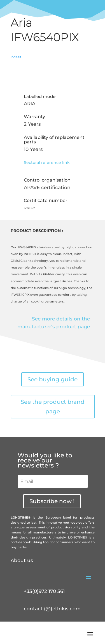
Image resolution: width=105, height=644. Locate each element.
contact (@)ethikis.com (52, 609)
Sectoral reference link (47, 162)
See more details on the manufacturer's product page (54, 323)
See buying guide (53, 379)
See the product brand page (53, 407)
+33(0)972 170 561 (44, 591)
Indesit (16, 57)
